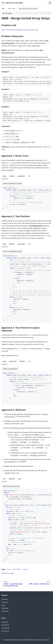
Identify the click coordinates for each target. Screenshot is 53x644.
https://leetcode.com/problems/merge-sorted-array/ (20, 30)
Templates (5, 611)
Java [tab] (5, 176)
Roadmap (5, 608)
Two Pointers (17, 569)
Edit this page (7, 573)
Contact (5, 631)
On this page (7, 13)
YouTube (5, 628)
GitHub (5, 622)
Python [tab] (12, 176)
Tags (3, 605)
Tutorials (5, 599)
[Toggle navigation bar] (3, 3)
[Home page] (3, 9)
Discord (5, 625)
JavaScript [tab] (21, 176)
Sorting (25, 569)
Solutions (5, 602)
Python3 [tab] (12, 479)
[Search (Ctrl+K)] (50, 3)
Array (9, 569)
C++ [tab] (29, 176)
